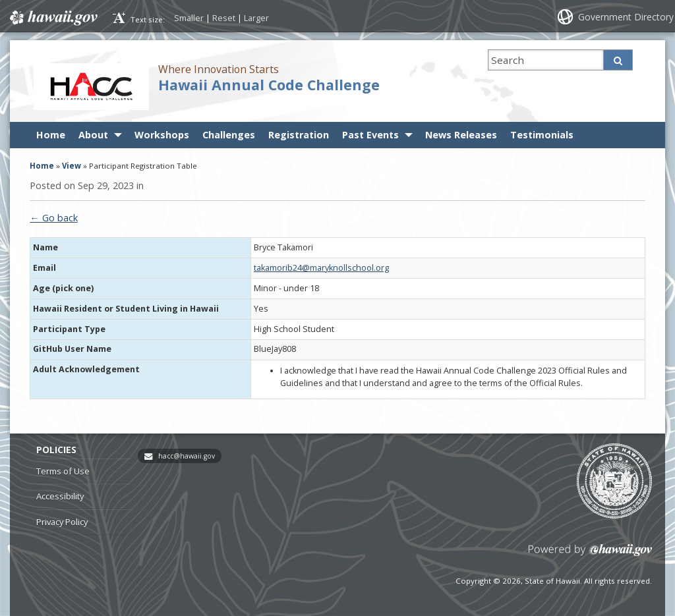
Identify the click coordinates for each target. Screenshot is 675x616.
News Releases (461, 135)
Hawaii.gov (52, 18)
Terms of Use (63, 471)
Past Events (370, 135)
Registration (299, 135)
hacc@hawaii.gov (187, 456)
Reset (224, 18)
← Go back (53, 218)
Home (51, 135)
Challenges (229, 135)
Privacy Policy (62, 522)
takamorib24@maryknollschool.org (321, 268)
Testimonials (542, 135)
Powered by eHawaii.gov (590, 555)
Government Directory (626, 17)
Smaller (189, 18)
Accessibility (60, 496)
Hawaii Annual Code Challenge (269, 85)
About (93, 135)
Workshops (162, 135)
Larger (256, 18)
